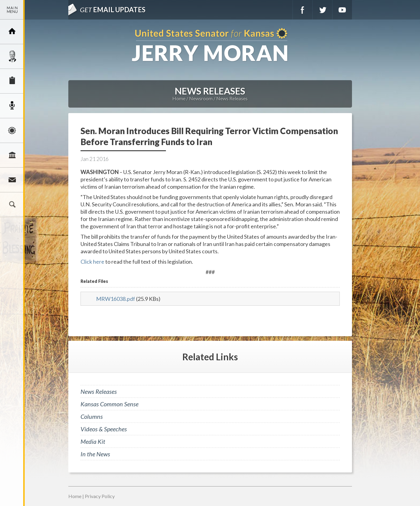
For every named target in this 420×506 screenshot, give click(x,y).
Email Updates (113, 10)
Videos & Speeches (104, 429)
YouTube (342, 10)
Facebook (303, 10)
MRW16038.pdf (116, 299)
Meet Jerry (12, 56)
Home (179, 98)
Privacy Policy (100, 496)
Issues (12, 130)
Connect (12, 180)
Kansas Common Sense (109, 404)
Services (12, 81)
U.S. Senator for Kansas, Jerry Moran (210, 45)
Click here (92, 262)
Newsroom (12, 106)
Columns (92, 416)
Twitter (322, 10)
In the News (95, 454)
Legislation (12, 155)
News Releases (232, 98)
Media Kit (93, 441)
